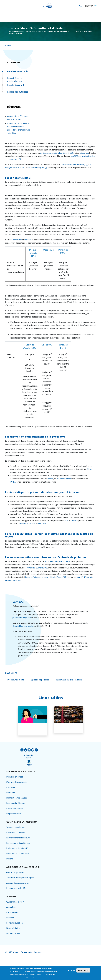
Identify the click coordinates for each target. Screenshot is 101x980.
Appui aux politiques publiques (20, 878)
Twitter (32, 523)
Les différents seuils (18, 178)
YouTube (42, 523)
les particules (16, 240)
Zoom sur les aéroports (17, 782)
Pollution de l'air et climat (18, 853)
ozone (50, 479)
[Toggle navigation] (8, 6)
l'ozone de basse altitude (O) (75, 164)
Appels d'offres (13, 933)
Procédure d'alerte (16, 680)
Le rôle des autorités (18, 92)
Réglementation (13, 813)
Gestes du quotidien (15, 872)
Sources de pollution (15, 827)
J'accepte (71, 970)
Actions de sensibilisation (18, 883)
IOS (67, 520)
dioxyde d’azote (64, 479)
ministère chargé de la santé (57, 561)
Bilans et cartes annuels (17, 798)
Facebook (23, 523)
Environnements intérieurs (18, 838)
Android (75, 520)
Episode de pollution (40, 680)
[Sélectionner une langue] (92, 6)
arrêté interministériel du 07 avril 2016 (58, 153)
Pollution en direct (15, 777)
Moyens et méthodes (16, 803)
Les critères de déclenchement (15, 80)
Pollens (10, 859)
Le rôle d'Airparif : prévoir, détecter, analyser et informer (43, 492)
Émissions (11, 792)
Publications (12, 912)
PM (89, 469)
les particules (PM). (37, 167)
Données (10, 917)
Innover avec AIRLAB (16, 888)
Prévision (11, 787)
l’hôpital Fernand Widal (23, 626)
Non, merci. (83, 970)
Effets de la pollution (16, 832)
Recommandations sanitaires (69, 680)
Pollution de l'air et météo (18, 848)
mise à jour (84, 153)
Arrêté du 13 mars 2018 (37, 568)
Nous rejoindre (13, 928)
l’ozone (27, 240)
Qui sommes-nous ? (15, 902)
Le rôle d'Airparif (16, 85)
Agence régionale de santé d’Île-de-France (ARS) (46, 577)
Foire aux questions (15, 923)
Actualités (11, 907)
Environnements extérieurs (18, 843)
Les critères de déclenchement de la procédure (36, 437)
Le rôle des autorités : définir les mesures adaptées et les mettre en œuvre (49, 535)
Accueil (8, 46)
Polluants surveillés (15, 808)
